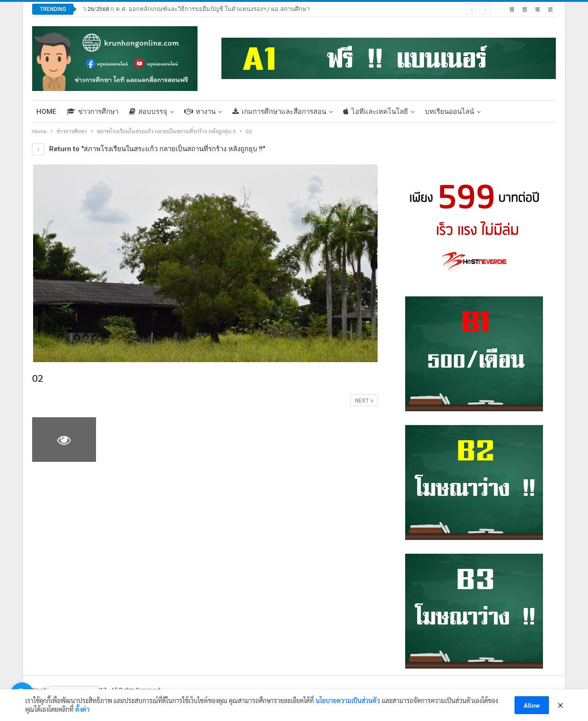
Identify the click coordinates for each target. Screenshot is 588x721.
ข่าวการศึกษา (93, 112)
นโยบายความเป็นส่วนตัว (348, 700)
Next (364, 401)
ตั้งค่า (82, 709)
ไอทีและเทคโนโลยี (376, 112)
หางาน (200, 112)
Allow (532, 705)
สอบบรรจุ (148, 112)
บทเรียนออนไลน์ (449, 112)
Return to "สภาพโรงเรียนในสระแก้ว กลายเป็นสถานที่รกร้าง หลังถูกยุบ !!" (149, 149)
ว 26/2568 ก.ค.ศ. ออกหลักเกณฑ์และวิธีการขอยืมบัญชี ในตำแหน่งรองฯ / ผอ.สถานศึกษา (196, 9)
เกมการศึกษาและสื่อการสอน (279, 112)
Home (46, 112)
